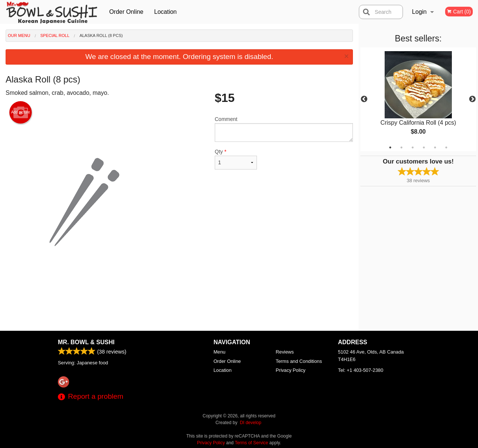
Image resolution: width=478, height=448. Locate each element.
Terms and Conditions (299, 361)
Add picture (21, 112)
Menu (220, 352)
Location (166, 12)
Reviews (285, 352)
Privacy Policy (291, 370)
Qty (236, 159)
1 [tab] (390, 147)
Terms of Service (252, 443)
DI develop (250, 423)
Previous (364, 99)
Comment (284, 129)
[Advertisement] (179, 307)
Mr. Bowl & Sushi (86, 342)
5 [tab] (435, 147)
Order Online (126, 12)
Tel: (361, 370)
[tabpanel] (418, 99)
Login (419, 12)
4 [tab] (424, 147)
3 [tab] (413, 147)
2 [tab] (401, 147)
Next (472, 99)
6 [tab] (446, 147)
